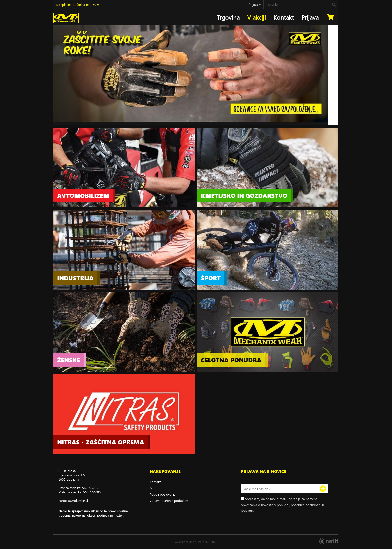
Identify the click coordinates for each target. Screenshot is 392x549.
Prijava (255, 4)
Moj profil (157, 488)
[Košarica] (330, 17)
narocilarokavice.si (73, 501)
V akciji (257, 17)
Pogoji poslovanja (163, 494)
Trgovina (228, 17)
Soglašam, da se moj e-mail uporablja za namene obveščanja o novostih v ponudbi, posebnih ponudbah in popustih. (282, 505)
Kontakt (284, 17)
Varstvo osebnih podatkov (169, 501)
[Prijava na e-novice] (323, 489)
